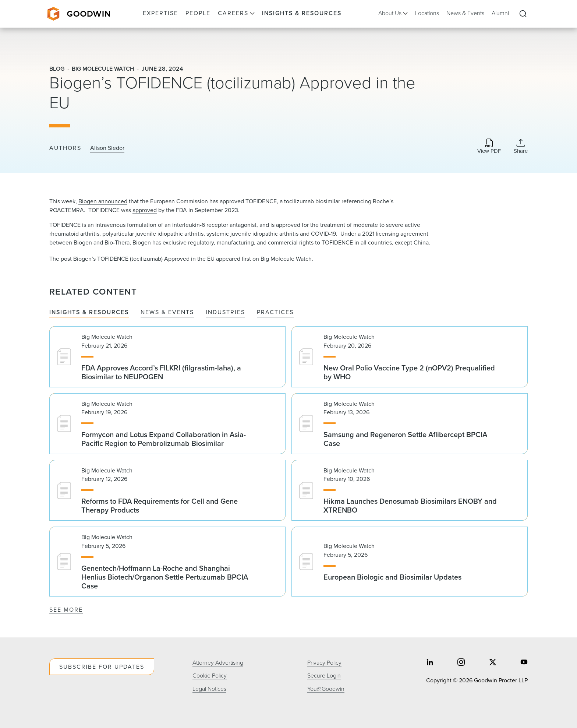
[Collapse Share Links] (521, 146)
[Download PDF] (489, 147)
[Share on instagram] (461, 663)
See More (66, 610)
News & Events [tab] (167, 312)
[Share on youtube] (524, 663)
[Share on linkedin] (430, 663)
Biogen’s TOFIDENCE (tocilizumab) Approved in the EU (144, 259)
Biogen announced (103, 201)
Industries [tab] (225, 312)
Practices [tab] (275, 312)
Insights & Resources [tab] (89, 312)
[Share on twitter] (493, 663)
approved (145, 210)
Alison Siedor (107, 148)
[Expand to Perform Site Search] (523, 14)
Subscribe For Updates (102, 667)
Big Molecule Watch (286, 259)
